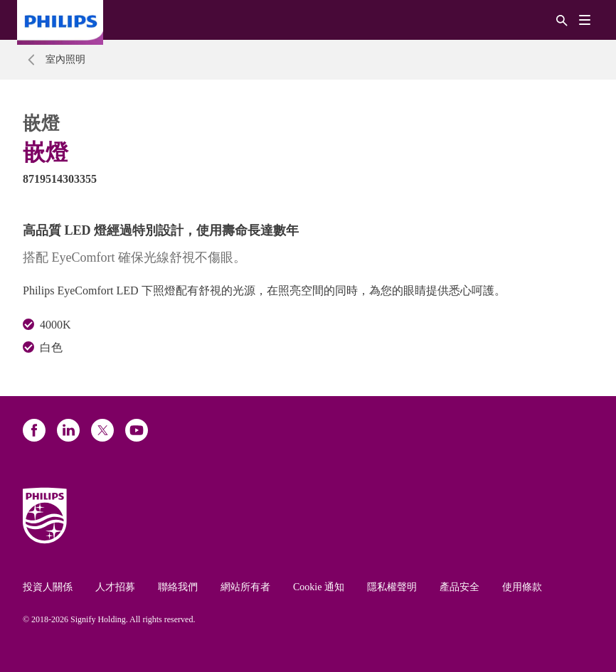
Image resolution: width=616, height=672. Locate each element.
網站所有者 (245, 587)
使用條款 (522, 587)
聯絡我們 (178, 587)
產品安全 (460, 587)
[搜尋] (562, 20)
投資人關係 (48, 587)
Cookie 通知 (319, 587)
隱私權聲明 (392, 587)
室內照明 (65, 59)
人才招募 (115, 587)
